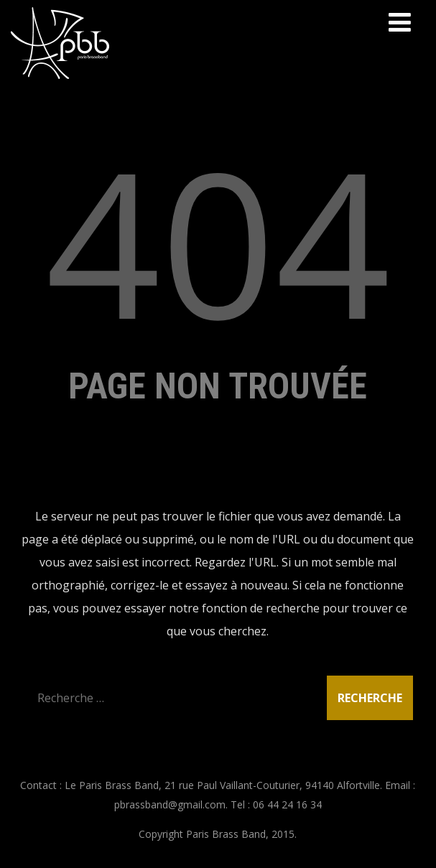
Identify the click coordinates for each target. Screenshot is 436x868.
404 (218, 241)
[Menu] (400, 22)
